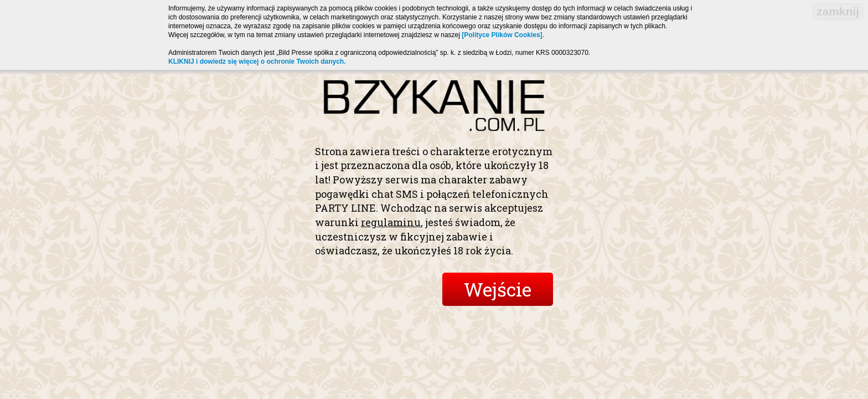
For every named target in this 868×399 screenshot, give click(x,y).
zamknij (838, 11)
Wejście (498, 289)
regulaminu (391, 222)
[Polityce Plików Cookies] (502, 35)
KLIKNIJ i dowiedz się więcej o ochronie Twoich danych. (257, 62)
